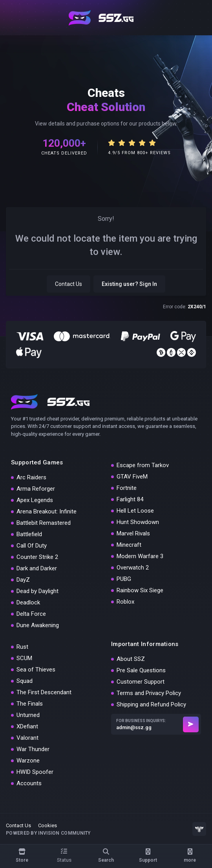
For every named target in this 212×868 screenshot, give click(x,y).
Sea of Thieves (36, 670)
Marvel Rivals (133, 533)
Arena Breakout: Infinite (47, 511)
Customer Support (141, 682)
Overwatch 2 (133, 568)
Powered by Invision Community (48, 833)
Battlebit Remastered (44, 523)
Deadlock (28, 602)
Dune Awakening (38, 625)
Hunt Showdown (138, 522)
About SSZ (131, 659)
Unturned (28, 715)
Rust (22, 647)
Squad (25, 681)
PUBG (124, 579)
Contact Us (69, 284)
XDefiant (27, 726)
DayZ (23, 580)
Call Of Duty (32, 546)
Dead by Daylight (37, 591)
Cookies (48, 825)
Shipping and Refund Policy (151, 704)
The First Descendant (44, 692)
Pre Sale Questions (141, 670)
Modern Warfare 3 (140, 556)
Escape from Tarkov (143, 465)
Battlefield (29, 534)
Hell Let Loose (135, 511)
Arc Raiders (31, 477)
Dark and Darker (37, 568)
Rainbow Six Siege (140, 590)
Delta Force (31, 614)
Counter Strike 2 (37, 557)
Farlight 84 (130, 499)
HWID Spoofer (35, 772)
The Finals (30, 704)
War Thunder (33, 749)
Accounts (29, 783)
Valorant (27, 738)
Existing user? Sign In (129, 284)
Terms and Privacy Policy (149, 693)
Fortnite (127, 488)
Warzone (28, 761)
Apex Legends (35, 500)
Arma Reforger (36, 489)
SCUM (24, 658)
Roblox (125, 602)
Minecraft (129, 545)
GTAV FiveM (132, 477)
